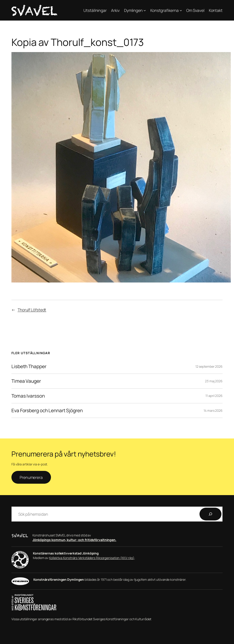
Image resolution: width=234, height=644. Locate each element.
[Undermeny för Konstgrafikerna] (181, 10)
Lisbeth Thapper (29, 366)
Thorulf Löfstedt (32, 310)
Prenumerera (31, 477)
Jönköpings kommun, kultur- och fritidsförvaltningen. (74, 540)
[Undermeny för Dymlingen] (145, 10)
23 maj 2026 (214, 381)
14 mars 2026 (213, 410)
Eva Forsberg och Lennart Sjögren (47, 410)
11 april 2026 (214, 396)
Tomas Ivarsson (28, 396)
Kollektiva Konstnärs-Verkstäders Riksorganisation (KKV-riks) (92, 558)
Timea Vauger (26, 381)
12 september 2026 (209, 366)
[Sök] (210, 514)
